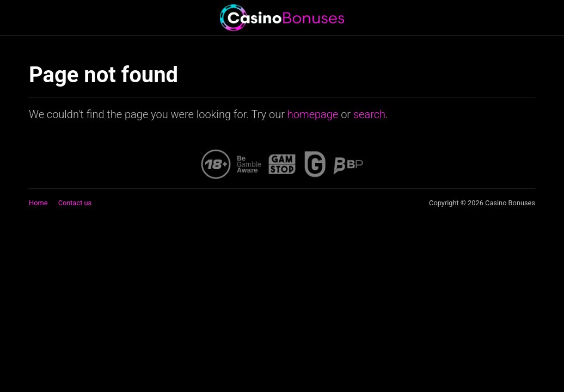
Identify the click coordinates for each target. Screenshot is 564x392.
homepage (313, 114)
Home (38, 203)
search (369, 114)
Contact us (75, 203)
